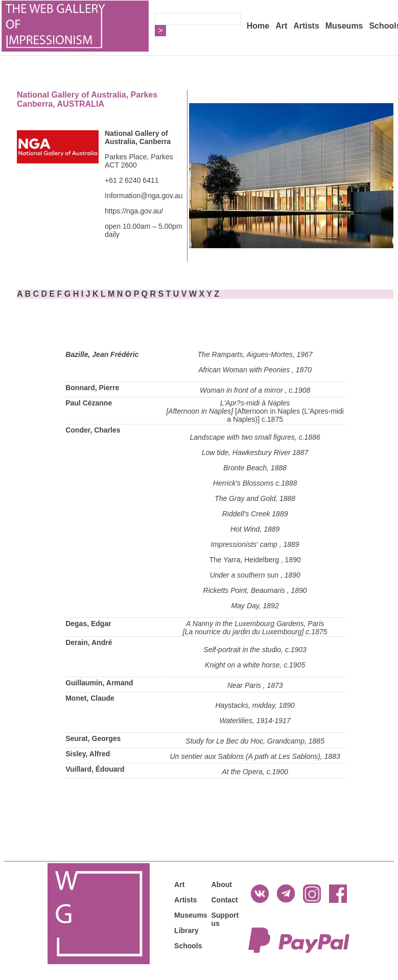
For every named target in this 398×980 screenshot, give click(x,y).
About (221, 885)
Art (281, 26)
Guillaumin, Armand (99, 683)
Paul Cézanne (89, 403)
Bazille (77, 354)
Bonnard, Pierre (92, 388)
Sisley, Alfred (88, 754)
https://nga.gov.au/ (134, 211)
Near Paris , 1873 (255, 685)
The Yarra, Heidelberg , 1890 (255, 560)
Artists (306, 26)
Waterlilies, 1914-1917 (255, 721)
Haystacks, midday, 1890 (255, 705)
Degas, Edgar (88, 624)
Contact (224, 900)
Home (258, 26)
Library (186, 930)
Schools (188, 946)
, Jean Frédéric (114, 354)
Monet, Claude (90, 698)
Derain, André (89, 642)
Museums (344, 26)
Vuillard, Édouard (95, 769)
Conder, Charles (93, 430)
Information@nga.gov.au (144, 196)
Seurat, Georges (93, 738)
